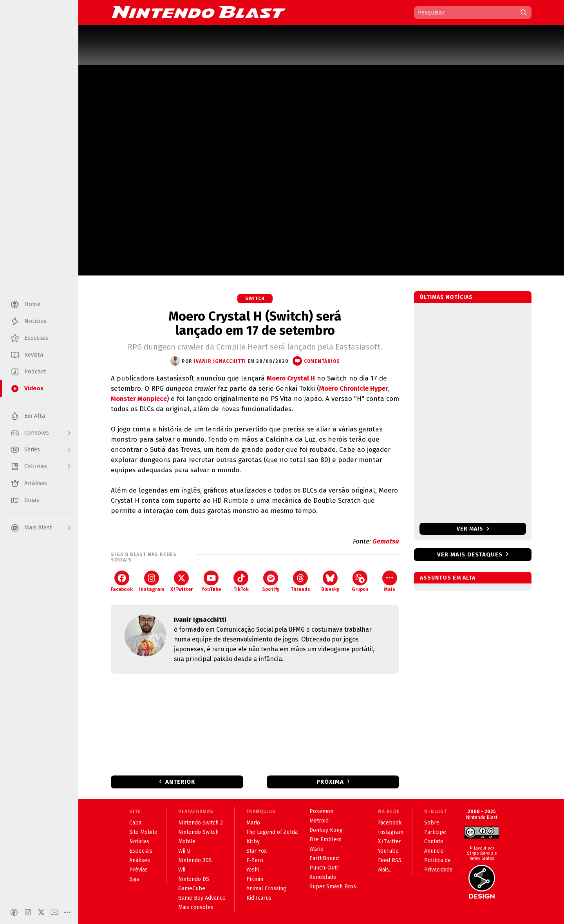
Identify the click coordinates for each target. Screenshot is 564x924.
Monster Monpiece (139, 399)
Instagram (152, 581)
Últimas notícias (446, 297)
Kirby (253, 842)
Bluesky (330, 581)
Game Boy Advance (202, 898)
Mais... (385, 870)
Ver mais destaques (470, 554)
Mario (253, 823)
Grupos (360, 581)
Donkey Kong (326, 830)
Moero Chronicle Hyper (354, 389)
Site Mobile (143, 832)
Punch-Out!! (324, 868)
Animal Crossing (266, 889)
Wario (316, 849)
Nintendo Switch (198, 832)
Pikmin (255, 879)
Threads (300, 581)
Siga (134, 879)
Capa (135, 823)
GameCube (192, 889)
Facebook (122, 581)
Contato (434, 842)
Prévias (138, 870)
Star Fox (257, 851)
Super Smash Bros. (333, 887)
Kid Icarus (259, 898)
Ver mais (473, 529)
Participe (435, 832)
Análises (140, 860)
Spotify (271, 581)
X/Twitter (182, 581)
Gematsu (386, 541)
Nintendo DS (194, 879)
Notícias (139, 842)
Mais (390, 581)
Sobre (432, 823)
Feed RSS (390, 860)
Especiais (141, 851)
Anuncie (434, 851)
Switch (255, 299)
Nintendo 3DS (195, 860)
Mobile (187, 842)
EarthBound (324, 858)
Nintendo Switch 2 (201, 823)
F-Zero (255, 860)
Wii (182, 870)
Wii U (184, 851)
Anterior (180, 782)
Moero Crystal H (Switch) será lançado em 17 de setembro (255, 323)
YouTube (211, 581)
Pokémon (321, 811)
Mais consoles (196, 907)
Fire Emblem (325, 840)
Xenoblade (323, 877)
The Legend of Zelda (272, 832)
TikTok (241, 581)
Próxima (330, 782)
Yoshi (253, 870)
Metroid (319, 821)
